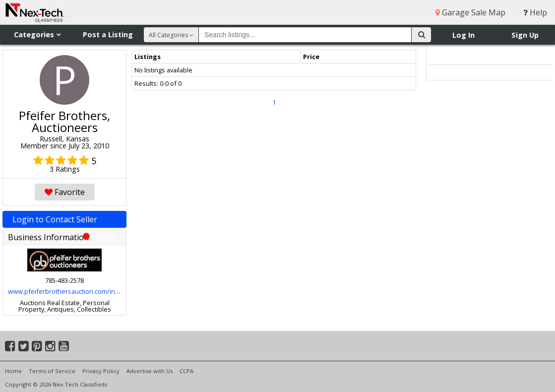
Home (13, 371)
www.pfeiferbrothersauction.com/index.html (74, 291)
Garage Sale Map (470, 12)
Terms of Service (52, 371)
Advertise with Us (150, 371)
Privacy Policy (101, 371)
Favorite (65, 192)
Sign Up (525, 35)
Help (535, 12)
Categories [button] (37, 34)
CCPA (186, 371)
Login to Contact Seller (64, 221)
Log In (463, 35)
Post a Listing (108, 34)
